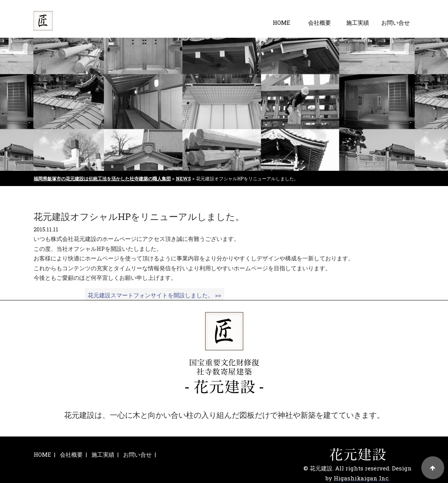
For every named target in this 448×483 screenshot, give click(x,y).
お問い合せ (396, 22)
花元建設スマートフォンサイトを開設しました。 (154, 295)
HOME (281, 22)
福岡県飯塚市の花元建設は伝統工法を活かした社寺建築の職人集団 (102, 178)
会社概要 (320, 22)
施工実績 (358, 22)
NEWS (183, 178)
